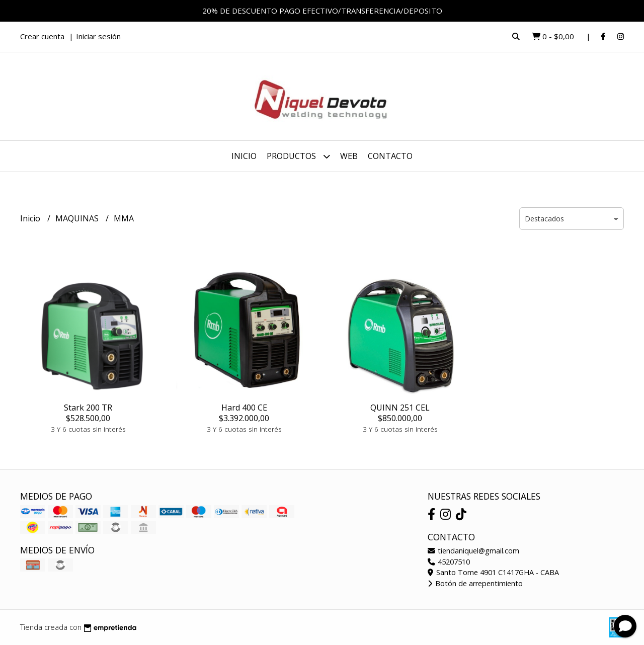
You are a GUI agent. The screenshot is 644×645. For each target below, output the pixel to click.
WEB (349, 156)
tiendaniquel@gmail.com (473, 551)
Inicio (244, 156)
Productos (298, 156)
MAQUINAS (78, 218)
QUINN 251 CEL (400, 408)
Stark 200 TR (88, 408)
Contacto (390, 156)
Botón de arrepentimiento (475, 583)
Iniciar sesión (98, 36)
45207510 (449, 562)
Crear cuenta (42, 36)
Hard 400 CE (244, 408)
